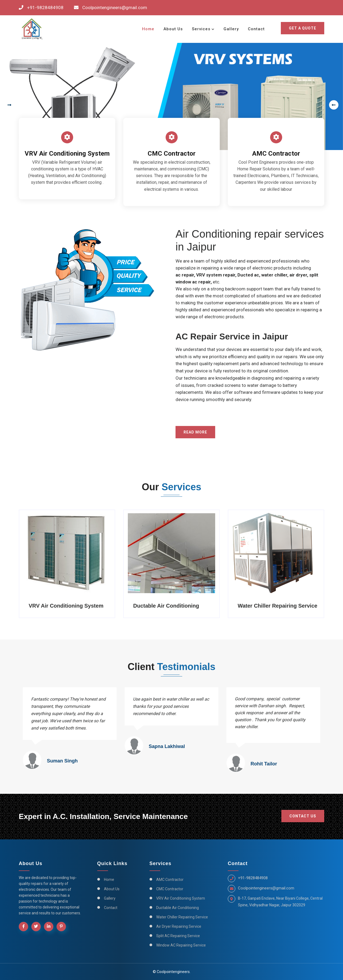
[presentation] (8, 105)
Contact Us (303, 816)
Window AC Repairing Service (181, 945)
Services (201, 29)
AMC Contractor (170, 880)
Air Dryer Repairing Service (179, 926)
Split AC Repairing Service (178, 936)
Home (148, 29)
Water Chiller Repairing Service (182, 917)
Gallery (231, 29)
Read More (195, 432)
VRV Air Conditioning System (181, 898)
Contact (256, 29)
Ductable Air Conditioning (178, 908)
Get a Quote (303, 28)
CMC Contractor (170, 889)
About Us (173, 29)
